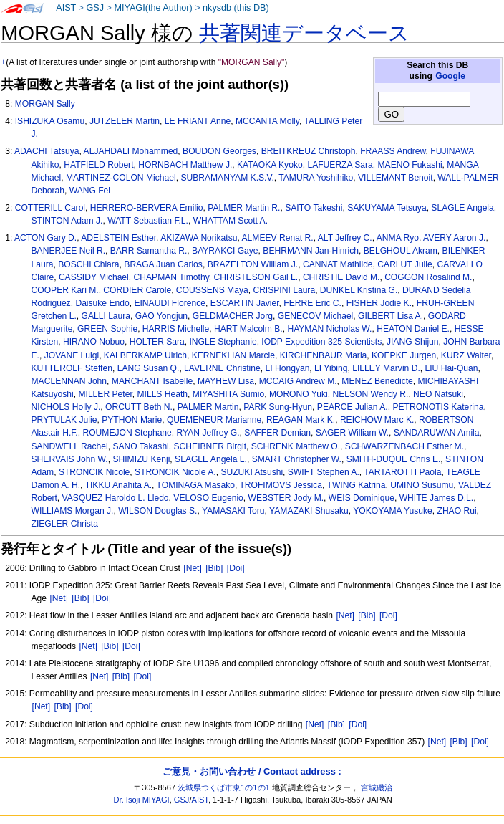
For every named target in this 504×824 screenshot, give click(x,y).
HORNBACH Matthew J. (185, 165)
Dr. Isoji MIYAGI (142, 800)
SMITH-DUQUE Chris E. (394, 459)
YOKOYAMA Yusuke (392, 511)
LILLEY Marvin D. (386, 368)
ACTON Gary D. (45, 238)
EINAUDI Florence (169, 303)
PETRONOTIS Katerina (438, 407)
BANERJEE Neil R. (69, 251)
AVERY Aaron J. (454, 238)
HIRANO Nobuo (94, 342)
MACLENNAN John (69, 381)
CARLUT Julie (404, 264)
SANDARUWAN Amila (437, 433)
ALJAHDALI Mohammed (131, 151)
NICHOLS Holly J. (66, 407)
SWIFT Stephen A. (324, 472)
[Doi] (236, 568)
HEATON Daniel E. (413, 329)
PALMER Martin (208, 407)
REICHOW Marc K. (377, 420)
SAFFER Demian (277, 433)
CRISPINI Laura (284, 290)
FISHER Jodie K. (379, 303)
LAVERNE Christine (222, 368)
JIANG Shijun (413, 342)
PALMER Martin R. (244, 208)
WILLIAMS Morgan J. (73, 511)
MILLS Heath (162, 394)
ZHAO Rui (457, 511)
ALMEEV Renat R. (278, 238)
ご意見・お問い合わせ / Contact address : (252, 771)
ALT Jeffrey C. (345, 238)
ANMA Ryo (398, 238)
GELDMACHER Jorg (233, 316)
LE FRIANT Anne (198, 121)
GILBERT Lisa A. (391, 316)
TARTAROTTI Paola (402, 472)
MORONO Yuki (299, 394)
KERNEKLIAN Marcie (233, 355)
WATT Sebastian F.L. (148, 221)
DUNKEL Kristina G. (359, 290)
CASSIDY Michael (94, 277)
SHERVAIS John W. (70, 459)
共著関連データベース (304, 33)
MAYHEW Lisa (226, 381)
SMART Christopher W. (297, 459)
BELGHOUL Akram (401, 251)
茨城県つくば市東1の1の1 (224, 787)
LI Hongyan (288, 368)
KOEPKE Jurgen (404, 355)
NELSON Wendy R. (370, 394)
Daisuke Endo (102, 303)
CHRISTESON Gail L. (256, 277)
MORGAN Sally (45, 104)
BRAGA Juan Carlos (163, 264)
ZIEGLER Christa (65, 524)
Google (450, 76)
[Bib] (214, 568)
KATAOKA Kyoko (270, 165)
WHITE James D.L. (436, 498)
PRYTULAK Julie (64, 420)
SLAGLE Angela (462, 208)
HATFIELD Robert (98, 165)
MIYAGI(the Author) (153, 8)
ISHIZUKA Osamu (50, 121)
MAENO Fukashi (410, 165)
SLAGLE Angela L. (211, 459)
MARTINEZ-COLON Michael (121, 178)
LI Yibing (331, 368)
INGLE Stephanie (223, 342)
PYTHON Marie (132, 420)
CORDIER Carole (137, 290)
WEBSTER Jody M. (286, 498)
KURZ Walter (466, 355)
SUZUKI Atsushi (252, 472)
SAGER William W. (352, 433)
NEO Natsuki (438, 394)
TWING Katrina (357, 485)
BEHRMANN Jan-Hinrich (311, 251)
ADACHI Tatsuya (47, 151)
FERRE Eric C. (312, 303)
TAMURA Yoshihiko (316, 178)
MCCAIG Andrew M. (298, 381)
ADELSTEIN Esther (118, 238)
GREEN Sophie (107, 329)
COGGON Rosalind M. (428, 277)
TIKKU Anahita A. (118, 485)
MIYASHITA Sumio (228, 394)
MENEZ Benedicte (377, 381)
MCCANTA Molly (267, 121)
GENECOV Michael (316, 316)
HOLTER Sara (157, 342)
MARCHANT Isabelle (152, 381)
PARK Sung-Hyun (278, 407)
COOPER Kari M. (65, 290)
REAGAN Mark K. (301, 420)
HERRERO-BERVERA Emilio (147, 208)
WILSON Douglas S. (157, 511)
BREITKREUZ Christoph (309, 151)
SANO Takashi (140, 446)
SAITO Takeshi (314, 208)
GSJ (95, 8)
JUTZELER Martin (125, 121)
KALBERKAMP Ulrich (145, 355)
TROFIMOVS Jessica (281, 485)
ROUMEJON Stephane (127, 433)
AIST (66, 8)
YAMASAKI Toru (233, 511)
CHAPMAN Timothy (171, 277)
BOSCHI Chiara (88, 264)
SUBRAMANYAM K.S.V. (227, 178)
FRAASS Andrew (393, 151)
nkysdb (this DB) (236, 8)
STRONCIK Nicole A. (175, 472)
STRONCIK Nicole (94, 472)
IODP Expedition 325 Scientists (321, 342)
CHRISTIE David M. (341, 277)
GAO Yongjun (161, 316)
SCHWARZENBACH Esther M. (404, 446)
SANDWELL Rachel (70, 446)
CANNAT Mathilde (338, 264)
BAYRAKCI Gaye (225, 251)
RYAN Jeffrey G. (208, 433)
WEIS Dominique (362, 498)
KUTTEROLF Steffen (72, 368)
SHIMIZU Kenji (141, 459)
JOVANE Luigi (72, 355)
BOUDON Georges (219, 151)
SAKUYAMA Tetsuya (387, 208)
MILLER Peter (105, 394)
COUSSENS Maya (212, 290)
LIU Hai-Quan (452, 368)
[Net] (193, 568)
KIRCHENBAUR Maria (324, 355)
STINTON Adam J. (67, 221)
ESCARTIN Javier (245, 303)
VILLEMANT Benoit (396, 178)
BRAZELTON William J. (253, 264)
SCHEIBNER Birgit (210, 446)
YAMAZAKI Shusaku (309, 511)
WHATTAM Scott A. (231, 221)
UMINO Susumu (422, 485)
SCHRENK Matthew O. (296, 446)
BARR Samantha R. (149, 251)
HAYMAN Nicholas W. (329, 329)
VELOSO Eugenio (208, 498)
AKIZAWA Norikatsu (199, 238)
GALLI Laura (106, 316)
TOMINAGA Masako (196, 485)
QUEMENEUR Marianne (214, 420)
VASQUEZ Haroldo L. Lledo (116, 498)
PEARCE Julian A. (353, 407)
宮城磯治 (377, 787)
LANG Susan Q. (149, 368)
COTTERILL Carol (50, 208)
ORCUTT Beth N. (139, 407)
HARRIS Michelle (176, 329)
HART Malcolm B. (248, 329)
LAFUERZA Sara (340, 165)
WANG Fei (90, 191)
